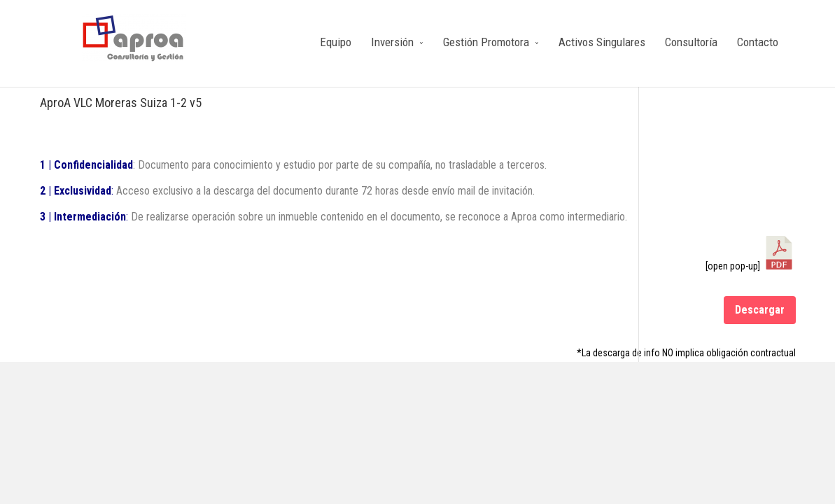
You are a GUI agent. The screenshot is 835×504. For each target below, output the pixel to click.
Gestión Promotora (486, 42)
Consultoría (691, 42)
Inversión (392, 42)
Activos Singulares (602, 42)
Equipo (336, 42)
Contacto (758, 42)
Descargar (760, 310)
